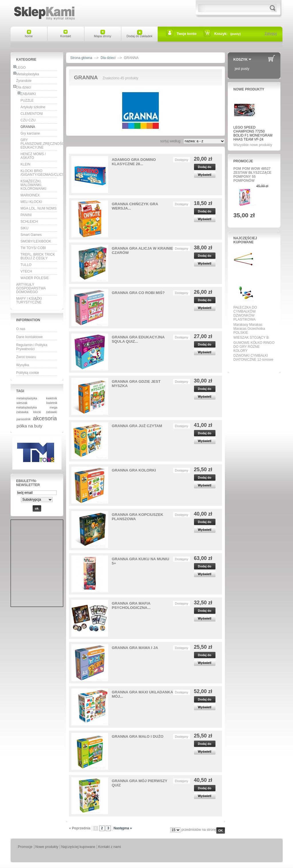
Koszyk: (221, 34)
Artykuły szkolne (33, 107)
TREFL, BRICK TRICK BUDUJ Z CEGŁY (38, 256)
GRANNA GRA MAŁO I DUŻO (138, 736)
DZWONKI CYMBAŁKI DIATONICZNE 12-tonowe (254, 358)
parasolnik (24, 419)
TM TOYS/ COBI (33, 248)
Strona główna (81, 58)
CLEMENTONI (32, 114)
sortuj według (170, 141)
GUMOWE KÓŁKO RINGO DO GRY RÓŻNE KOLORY (254, 347)
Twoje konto (187, 34)
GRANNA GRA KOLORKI (134, 470)
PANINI (26, 215)
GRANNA (28, 127)
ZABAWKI (28, 94)
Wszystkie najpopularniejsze (252, 366)
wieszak (22, 403)
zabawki (51, 412)
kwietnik (52, 398)
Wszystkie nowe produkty (253, 145)
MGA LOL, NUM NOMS (39, 208)
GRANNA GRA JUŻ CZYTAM (137, 426)
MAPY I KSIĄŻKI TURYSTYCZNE (29, 300)
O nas (21, 329)
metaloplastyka (27, 398)
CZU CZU (28, 120)
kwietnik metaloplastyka (37, 405)
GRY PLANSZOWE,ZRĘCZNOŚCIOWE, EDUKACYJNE (39, 144)
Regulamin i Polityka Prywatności (32, 347)
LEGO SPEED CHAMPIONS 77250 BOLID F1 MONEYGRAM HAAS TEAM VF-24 (253, 133)
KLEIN (26, 164)
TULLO (26, 265)
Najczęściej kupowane (245, 240)
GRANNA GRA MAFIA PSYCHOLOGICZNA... (131, 605)
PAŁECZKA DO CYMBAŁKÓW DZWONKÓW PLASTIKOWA (245, 313)
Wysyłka (23, 365)
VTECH (26, 271)
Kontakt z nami (109, 847)
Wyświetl (205, 175)
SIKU (25, 228)
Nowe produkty (249, 89)
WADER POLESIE (35, 278)
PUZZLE (27, 100)
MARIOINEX (30, 195)
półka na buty (29, 426)
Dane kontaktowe (30, 337)
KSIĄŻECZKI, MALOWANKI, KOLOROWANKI (33, 185)
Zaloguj (271, 33)
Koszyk (241, 60)
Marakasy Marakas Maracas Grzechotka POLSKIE (249, 329)
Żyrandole (24, 81)
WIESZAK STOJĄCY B (251, 338)
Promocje (243, 161)
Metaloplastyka (28, 74)
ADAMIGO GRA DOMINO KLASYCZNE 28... (134, 162)
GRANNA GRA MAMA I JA (135, 648)
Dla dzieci (24, 87)
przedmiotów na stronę (199, 830)
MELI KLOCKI (31, 202)
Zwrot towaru (26, 357)
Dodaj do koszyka (204, 168)
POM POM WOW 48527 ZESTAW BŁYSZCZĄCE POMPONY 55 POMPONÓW (253, 175)
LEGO (21, 68)
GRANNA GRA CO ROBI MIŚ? (138, 293)
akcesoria (45, 418)
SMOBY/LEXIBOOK (36, 241)
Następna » (123, 828)
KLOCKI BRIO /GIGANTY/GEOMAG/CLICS (39, 173)
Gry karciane (30, 133)
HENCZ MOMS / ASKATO (33, 156)
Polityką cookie (28, 373)
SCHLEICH (29, 222)
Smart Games (31, 235)
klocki (37, 412)
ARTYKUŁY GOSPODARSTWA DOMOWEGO (31, 288)
